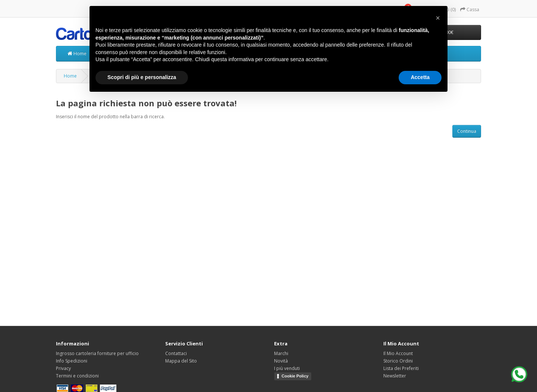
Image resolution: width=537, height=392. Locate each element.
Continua (467, 131)
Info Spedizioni (72, 361)
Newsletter (395, 376)
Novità (281, 361)
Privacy (63, 368)
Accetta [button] (420, 77)
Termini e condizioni (77, 376)
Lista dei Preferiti (401, 368)
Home (77, 54)
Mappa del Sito (181, 361)
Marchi (281, 353)
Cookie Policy (295, 376)
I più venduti (287, 368)
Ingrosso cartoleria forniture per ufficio (97, 353)
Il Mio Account (398, 353)
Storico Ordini (398, 361)
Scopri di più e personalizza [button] (142, 77)
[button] (438, 18)
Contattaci (176, 353)
